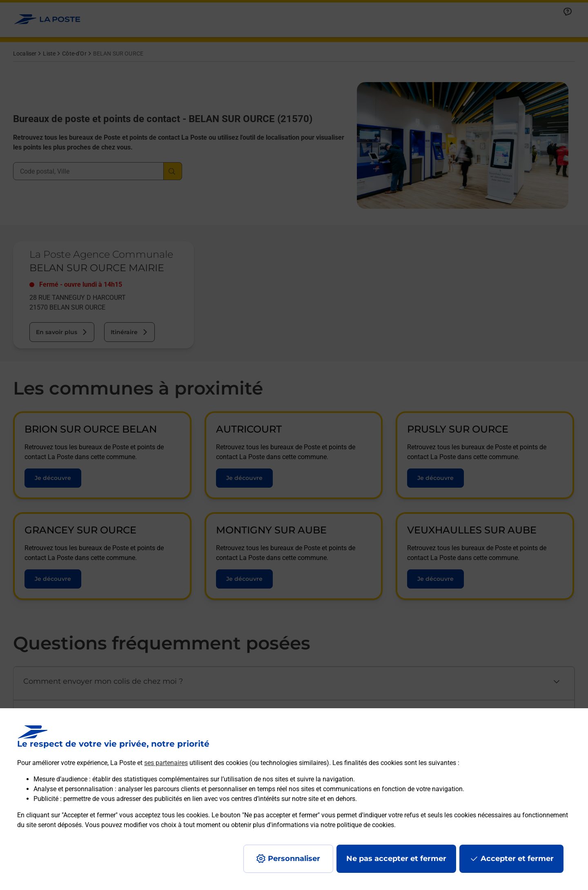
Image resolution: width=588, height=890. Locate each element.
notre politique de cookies (357, 825)
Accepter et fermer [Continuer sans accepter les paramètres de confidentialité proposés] (517, 859)
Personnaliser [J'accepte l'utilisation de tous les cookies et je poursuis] (294, 859)
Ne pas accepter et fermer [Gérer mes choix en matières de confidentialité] (396, 859)
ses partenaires (166, 763)
